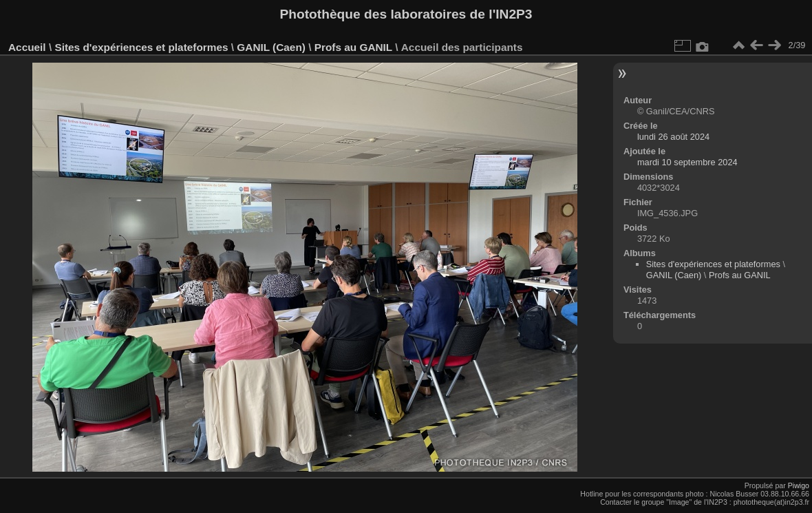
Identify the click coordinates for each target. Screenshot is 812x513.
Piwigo (799, 485)
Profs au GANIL (353, 47)
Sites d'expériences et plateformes (141, 47)
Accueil (27, 47)
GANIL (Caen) (271, 47)
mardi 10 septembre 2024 (687, 162)
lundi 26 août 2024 (673, 137)
